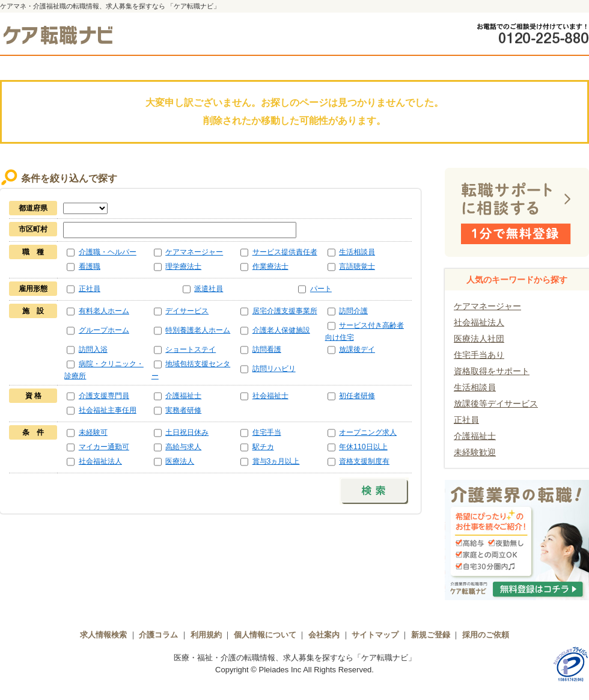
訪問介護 (353, 311)
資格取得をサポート (492, 371)
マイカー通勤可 (104, 447)
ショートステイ (191, 349)
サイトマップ (375, 635)
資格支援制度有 (364, 461)
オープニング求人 (368, 432)
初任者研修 (357, 396)
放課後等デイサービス (496, 404)
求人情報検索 (103, 635)
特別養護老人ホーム (198, 330)
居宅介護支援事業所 (285, 311)
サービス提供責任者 (285, 252)
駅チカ (263, 447)
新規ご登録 (431, 635)
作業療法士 (270, 266)
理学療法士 (183, 266)
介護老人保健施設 (281, 330)
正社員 (90, 289)
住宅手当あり (479, 355)
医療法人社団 (479, 339)
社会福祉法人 (100, 461)
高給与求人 (183, 447)
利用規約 (206, 635)
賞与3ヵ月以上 (276, 461)
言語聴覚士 (357, 266)
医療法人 (180, 461)
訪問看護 (267, 349)
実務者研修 (183, 410)
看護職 (90, 266)
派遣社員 (209, 289)
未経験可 (93, 432)
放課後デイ (357, 349)
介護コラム (158, 635)
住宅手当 (267, 432)
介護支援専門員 (104, 396)
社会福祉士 (270, 396)
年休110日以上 (363, 447)
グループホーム (104, 330)
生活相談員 (357, 252)
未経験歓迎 (475, 452)
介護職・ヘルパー (108, 252)
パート (321, 289)
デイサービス (187, 311)
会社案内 (324, 635)
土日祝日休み (187, 432)
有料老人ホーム (104, 311)
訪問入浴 (93, 349)
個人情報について (265, 635)
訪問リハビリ (274, 369)
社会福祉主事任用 (108, 410)
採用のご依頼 (486, 635)
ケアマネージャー (194, 252)
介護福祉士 (183, 396)
